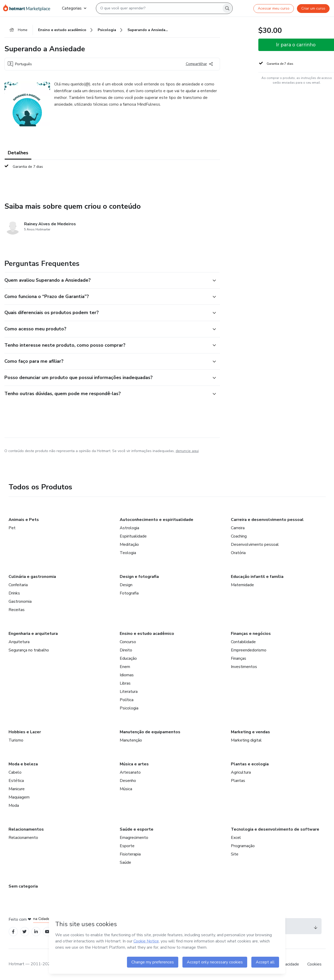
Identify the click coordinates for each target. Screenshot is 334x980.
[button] (106, 280)
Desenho (128, 781)
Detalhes (18, 153)
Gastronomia (20, 601)
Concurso (128, 642)
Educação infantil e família (257, 577)
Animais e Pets (24, 520)
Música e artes (134, 764)
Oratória (238, 553)
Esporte (127, 846)
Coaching (239, 536)
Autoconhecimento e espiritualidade (157, 520)
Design (126, 585)
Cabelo (15, 772)
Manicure (17, 789)
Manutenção (131, 740)
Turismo (16, 740)
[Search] (227, 8)
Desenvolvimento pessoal (255, 545)
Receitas (17, 610)
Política (127, 700)
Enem (125, 667)
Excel (236, 838)
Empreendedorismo (249, 650)
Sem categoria (23, 886)
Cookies (314, 964)
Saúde (125, 862)
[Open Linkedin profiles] (36, 932)
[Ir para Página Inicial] (28, 8)
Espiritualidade (133, 536)
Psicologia (129, 708)
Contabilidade (243, 642)
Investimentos (244, 667)
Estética (16, 781)
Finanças (239, 658)
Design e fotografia (139, 577)
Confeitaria (18, 585)
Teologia (128, 553)
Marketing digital (246, 740)
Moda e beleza (23, 764)
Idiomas (127, 675)
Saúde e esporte (137, 829)
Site (235, 854)
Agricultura (241, 772)
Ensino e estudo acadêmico (147, 634)
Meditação (129, 545)
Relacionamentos (26, 829)
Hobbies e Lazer (25, 732)
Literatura (129, 692)
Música (126, 789)
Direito (126, 650)
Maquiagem (19, 797)
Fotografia (129, 593)
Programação (243, 846)
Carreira (238, 528)
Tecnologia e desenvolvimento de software (275, 829)
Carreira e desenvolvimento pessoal (267, 520)
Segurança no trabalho (29, 650)
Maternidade (242, 585)
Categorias (74, 8)
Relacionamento (23, 838)
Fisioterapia (130, 854)
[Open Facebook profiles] (13, 932)
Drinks (14, 593)
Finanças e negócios (251, 634)
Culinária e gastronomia (32, 577)
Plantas (238, 781)
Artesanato (130, 772)
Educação (128, 658)
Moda (14, 805)
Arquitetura (19, 642)
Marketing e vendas (250, 732)
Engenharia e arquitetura (33, 634)
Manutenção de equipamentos (150, 732)
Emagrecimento (134, 838)
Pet (12, 528)
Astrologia (129, 528)
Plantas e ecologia (250, 764)
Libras (125, 683)
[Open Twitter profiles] (24, 932)
